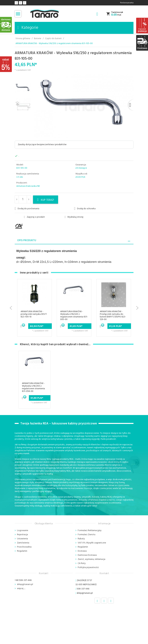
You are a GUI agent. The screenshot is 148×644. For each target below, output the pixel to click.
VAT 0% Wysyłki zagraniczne (92, 543)
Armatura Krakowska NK (28, 186)
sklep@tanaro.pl (25, 584)
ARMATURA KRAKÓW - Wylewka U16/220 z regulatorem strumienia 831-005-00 (74, 316)
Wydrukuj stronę (74, 217)
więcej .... (21, 589)
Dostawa (82, 551)
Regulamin (22, 551)
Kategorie (28, 28)
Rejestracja (22, 535)
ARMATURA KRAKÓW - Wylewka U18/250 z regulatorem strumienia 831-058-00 (33, 387)
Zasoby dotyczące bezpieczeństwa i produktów (42, 145)
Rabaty (81, 539)
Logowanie (23, 531)
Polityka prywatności (88, 567)
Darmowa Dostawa (87, 555)
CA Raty (82, 563)
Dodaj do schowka (85, 209)
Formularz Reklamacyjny (90, 531)
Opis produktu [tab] (27, 240)
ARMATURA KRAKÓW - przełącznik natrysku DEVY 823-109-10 (34, 314)
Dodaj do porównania (27, 209)
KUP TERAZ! (46, 200)
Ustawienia (22, 539)
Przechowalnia (24, 547)
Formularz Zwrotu (87, 535)
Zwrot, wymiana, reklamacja (91, 559)
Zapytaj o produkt (34, 217)
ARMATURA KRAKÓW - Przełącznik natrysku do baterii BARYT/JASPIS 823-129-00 (113, 316)
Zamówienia (23, 543)
